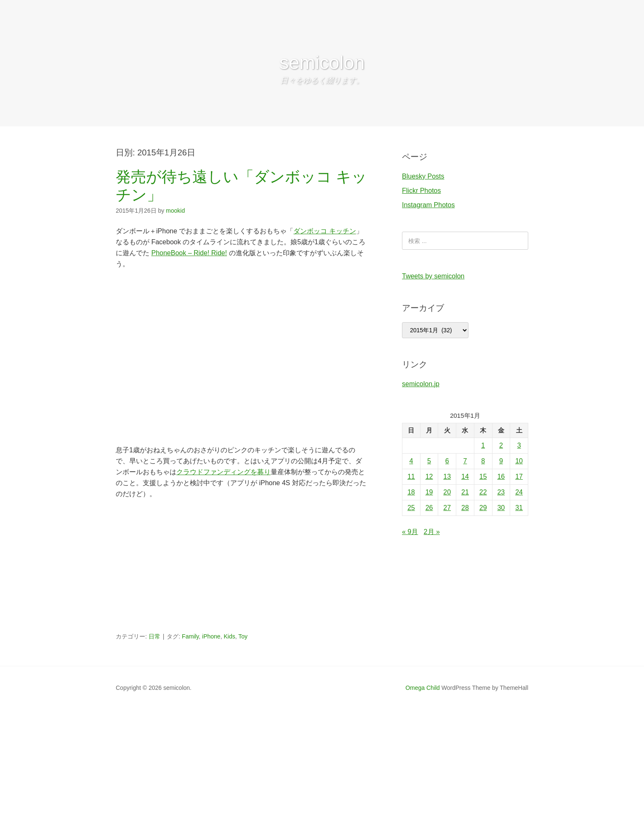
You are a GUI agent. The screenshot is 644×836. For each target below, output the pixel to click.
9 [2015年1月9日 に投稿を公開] (501, 461)
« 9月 (410, 532)
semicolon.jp (421, 384)
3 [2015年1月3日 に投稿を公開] (519, 445)
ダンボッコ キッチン (325, 231)
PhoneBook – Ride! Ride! (189, 253)
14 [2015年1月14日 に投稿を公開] (465, 477)
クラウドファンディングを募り (224, 472)
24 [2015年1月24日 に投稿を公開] (519, 492)
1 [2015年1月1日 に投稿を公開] (483, 445)
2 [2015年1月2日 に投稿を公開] (501, 445)
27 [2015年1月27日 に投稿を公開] (447, 508)
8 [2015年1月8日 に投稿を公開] (483, 461)
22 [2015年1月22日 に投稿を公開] (483, 492)
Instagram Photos (428, 205)
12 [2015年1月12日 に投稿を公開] (429, 477)
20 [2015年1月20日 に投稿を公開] (447, 492)
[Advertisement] (242, 569)
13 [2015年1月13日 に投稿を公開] (447, 477)
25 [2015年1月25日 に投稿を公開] (411, 508)
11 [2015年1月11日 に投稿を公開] (411, 477)
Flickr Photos (421, 191)
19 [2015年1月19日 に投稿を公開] (429, 492)
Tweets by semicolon (433, 276)
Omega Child (423, 688)
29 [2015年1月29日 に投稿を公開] (483, 508)
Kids (229, 636)
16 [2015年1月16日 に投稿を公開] (501, 477)
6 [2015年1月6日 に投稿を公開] (447, 461)
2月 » (432, 532)
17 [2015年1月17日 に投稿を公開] (519, 477)
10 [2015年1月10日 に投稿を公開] (519, 461)
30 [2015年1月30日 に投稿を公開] (501, 508)
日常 (154, 636)
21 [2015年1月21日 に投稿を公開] (465, 492)
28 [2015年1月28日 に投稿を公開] (465, 508)
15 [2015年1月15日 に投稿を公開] (483, 477)
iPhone (211, 636)
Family (190, 636)
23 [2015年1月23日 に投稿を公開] (501, 492)
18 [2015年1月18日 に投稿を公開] (411, 492)
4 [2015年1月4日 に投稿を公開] (411, 461)
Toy (243, 636)
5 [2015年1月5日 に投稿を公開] (429, 461)
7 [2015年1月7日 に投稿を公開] (465, 461)
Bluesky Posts (423, 176)
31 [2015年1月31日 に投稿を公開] (519, 508)
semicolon (322, 63)
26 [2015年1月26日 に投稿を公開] (429, 508)
